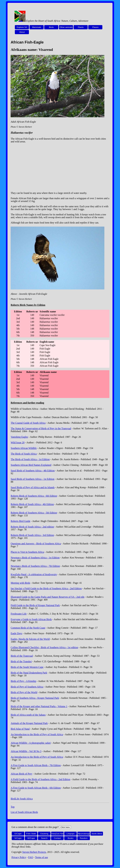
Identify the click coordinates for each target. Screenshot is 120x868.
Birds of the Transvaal (22, 656)
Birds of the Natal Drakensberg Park (29, 673)
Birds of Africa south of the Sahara (28, 715)
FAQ (31, 857)
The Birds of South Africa (24, 454)
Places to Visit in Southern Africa (27, 552)
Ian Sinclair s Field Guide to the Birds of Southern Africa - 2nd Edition (46, 588)
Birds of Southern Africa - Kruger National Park (35, 698)
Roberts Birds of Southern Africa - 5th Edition (34, 513)
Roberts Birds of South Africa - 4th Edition (32, 504)
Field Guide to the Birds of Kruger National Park (35, 605)
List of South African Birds (24, 812)
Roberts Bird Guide (20, 521)
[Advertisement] (60, 167)
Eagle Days (16, 633)
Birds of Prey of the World (24, 692)
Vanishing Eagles (19, 437)
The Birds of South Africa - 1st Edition (30, 459)
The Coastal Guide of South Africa (28, 423)
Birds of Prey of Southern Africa (27, 687)
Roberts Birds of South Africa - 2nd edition (32, 527)
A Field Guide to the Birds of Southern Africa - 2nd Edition (40, 779)
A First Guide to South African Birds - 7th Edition (36, 765)
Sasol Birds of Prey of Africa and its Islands (33, 487)
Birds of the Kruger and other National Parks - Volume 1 (39, 706)
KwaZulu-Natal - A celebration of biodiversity (34, 574)
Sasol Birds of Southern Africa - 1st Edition (32, 479)
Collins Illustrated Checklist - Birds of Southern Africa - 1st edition (44, 647)
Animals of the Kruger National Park (29, 723)
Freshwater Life (19, 614)
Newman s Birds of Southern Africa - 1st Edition (35, 558)
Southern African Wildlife (24, 448)
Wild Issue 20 (17, 442)
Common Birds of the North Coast (28, 628)
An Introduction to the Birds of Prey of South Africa (37, 734)
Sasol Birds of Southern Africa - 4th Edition (33, 471)
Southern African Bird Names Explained (31, 465)
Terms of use (41, 857)
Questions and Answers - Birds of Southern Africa (36, 544)
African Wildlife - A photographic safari (31, 743)
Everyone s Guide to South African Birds (31, 619)
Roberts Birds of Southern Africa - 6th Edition (34, 496)
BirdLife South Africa (22, 799)
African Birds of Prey (21, 774)
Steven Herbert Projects (34, 852)
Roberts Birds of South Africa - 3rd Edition (32, 535)
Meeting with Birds (20, 583)
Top (13, 807)
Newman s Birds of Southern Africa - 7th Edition (35, 566)
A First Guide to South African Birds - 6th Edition (36, 788)
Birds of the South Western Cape (27, 667)
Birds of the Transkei (21, 661)
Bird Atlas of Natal (20, 729)
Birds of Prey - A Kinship (23, 681)
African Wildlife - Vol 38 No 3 (26, 751)
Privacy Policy (19, 857)
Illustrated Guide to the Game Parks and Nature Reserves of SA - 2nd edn (47, 597)
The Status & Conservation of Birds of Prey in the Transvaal (41, 428)
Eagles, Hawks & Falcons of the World (30, 639)
